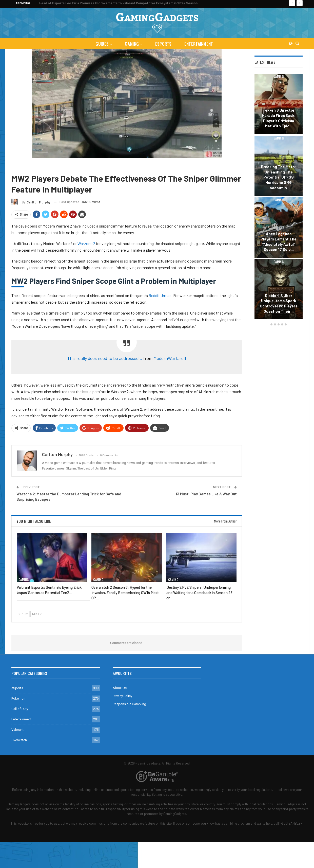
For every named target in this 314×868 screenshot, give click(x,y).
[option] (279, 197)
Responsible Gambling (129, 704)
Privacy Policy (122, 696)
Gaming (132, 44)
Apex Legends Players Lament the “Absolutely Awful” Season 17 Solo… (279, 241)
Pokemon (18, 698)
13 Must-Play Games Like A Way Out (206, 494)
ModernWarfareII (170, 358)
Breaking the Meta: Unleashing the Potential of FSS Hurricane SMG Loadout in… (279, 177)
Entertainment (200, 44)
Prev (23, 614)
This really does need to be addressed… (105, 358)
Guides (101, 44)
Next (37, 614)
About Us (120, 688)
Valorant (17, 730)
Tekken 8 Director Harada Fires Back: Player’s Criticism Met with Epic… (279, 118)
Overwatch (19, 740)
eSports (164, 44)
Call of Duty (37, 166)
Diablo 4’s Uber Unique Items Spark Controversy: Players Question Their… (279, 303)
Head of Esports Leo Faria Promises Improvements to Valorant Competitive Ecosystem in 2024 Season (118, 3)
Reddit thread (160, 295)
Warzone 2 (58, 166)
